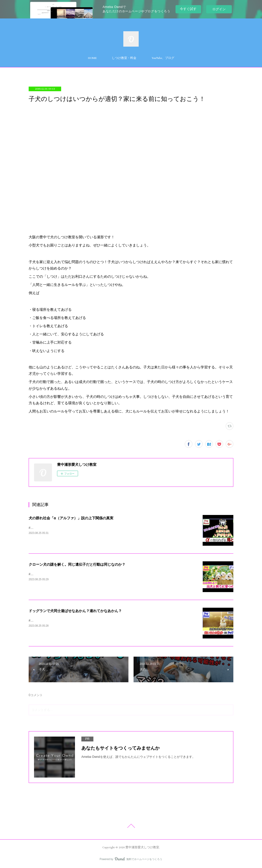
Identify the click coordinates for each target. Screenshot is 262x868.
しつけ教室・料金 (124, 58)
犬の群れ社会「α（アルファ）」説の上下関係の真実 (71, 518)
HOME (92, 58)
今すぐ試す (188, 9)
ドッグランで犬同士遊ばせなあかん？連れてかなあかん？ (75, 611)
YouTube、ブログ (163, 58)
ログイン (219, 9)
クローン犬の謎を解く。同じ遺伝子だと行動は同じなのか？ (77, 564)
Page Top (131, 827)
